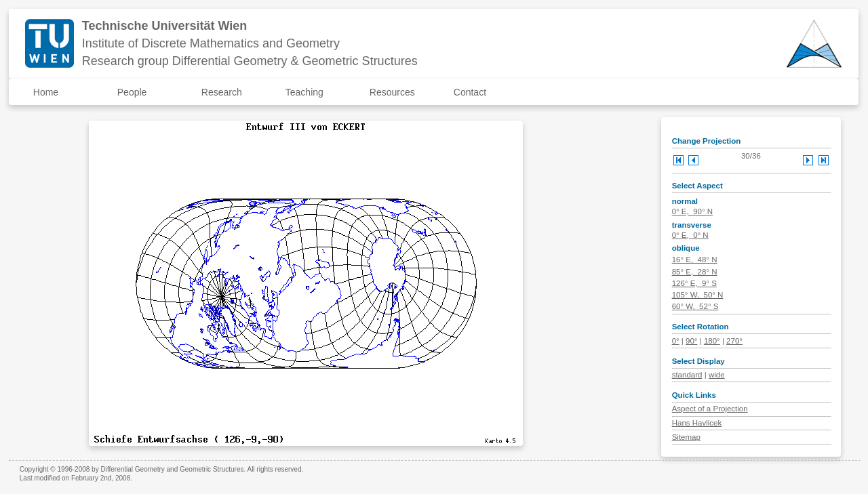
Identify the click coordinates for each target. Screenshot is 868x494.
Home (46, 92)
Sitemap (686, 437)
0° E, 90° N (692, 211)
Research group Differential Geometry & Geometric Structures (250, 61)
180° (712, 341)
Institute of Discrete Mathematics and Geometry (211, 43)
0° (676, 341)
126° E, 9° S (694, 283)
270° (734, 341)
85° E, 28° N (695, 272)
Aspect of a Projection (710, 409)
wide (717, 375)
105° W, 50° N (698, 295)
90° (691, 341)
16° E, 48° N (695, 260)
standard (687, 375)
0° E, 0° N (690, 235)
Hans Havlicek (697, 423)
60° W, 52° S (695, 306)
